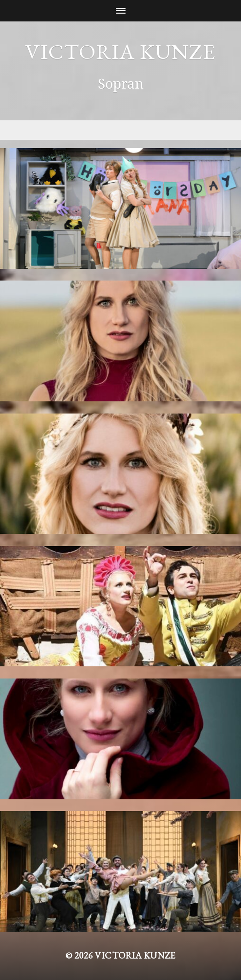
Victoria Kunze (120, 51)
